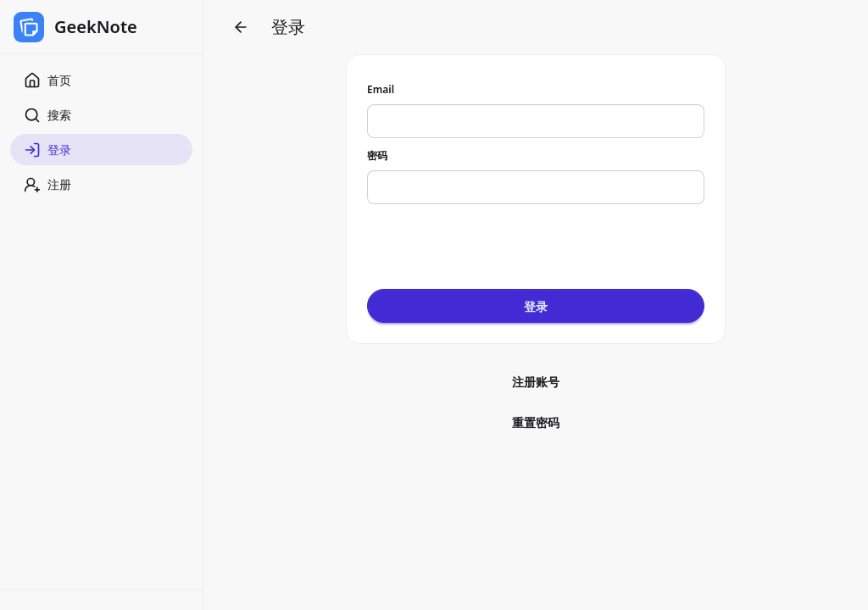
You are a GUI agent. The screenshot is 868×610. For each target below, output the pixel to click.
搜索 (47, 115)
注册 (47, 185)
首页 (47, 80)
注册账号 (536, 382)
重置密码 (536, 422)
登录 (47, 150)
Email (381, 89)
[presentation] (496, 241)
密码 (377, 155)
